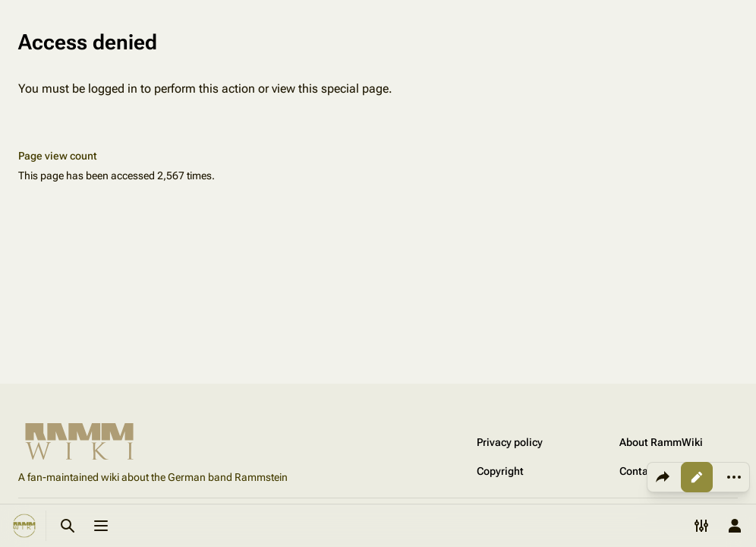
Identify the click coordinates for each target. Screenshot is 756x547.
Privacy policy (510, 442)
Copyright (500, 471)
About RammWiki (661, 442)
